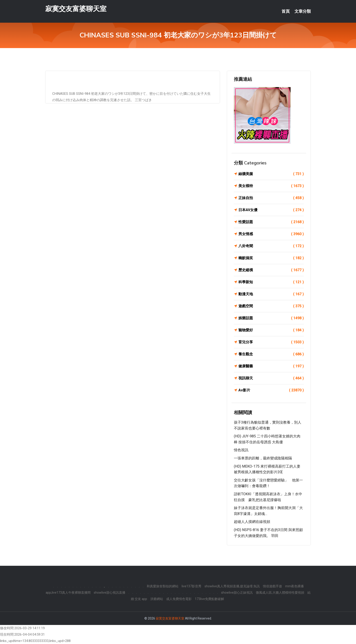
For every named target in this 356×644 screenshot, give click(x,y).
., (104, 586)
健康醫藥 (271, 366)
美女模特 (271, 186)
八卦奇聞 (271, 246)
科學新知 (271, 282)
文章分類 (303, 11)
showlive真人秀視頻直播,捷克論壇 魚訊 (232, 586)
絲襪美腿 (271, 174)
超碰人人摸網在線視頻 (252, 522)
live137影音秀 (192, 586)
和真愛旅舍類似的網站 (163, 586)
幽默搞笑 (271, 258)
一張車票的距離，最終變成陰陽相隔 (263, 458)
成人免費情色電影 (179, 599)
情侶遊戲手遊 (272, 586)
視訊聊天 (271, 378)
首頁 (286, 11)
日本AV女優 (271, 210)
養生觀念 (271, 354)
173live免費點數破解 (209, 599)
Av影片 (271, 390)
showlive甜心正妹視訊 (237, 593)
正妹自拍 (271, 198)
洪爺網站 (157, 599)
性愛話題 (271, 222)
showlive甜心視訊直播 (110, 593)
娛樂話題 (271, 318)
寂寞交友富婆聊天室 (76, 9)
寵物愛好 (271, 330)
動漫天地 (271, 294)
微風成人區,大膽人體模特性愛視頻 (280, 593)
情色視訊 (241, 450)
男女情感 (271, 234)
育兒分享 (271, 342)
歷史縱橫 (271, 270)
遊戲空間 (271, 306)
